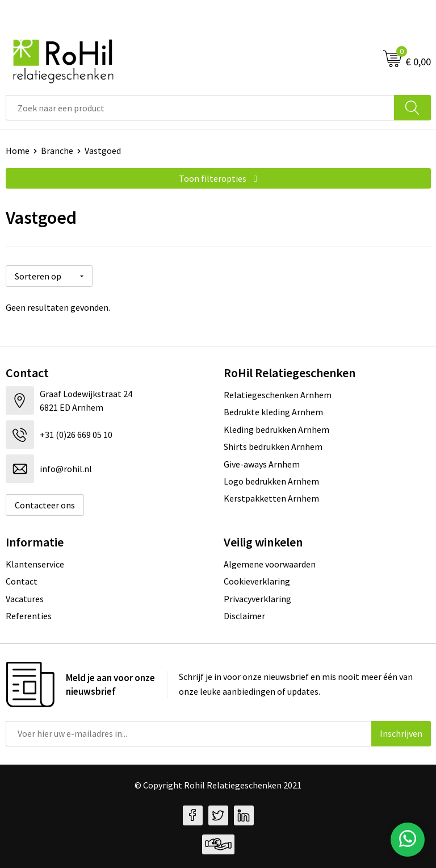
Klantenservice (35, 564)
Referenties (29, 616)
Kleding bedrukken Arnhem (276, 429)
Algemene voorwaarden (270, 564)
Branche (57, 151)
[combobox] (200, 108)
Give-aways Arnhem (262, 464)
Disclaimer (244, 616)
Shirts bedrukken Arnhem (273, 446)
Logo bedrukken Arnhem (271, 481)
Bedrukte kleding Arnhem (273, 412)
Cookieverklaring (257, 581)
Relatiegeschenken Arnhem (278, 395)
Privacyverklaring (257, 599)
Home (18, 151)
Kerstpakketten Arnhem (271, 498)
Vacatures (25, 599)
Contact (22, 581)
